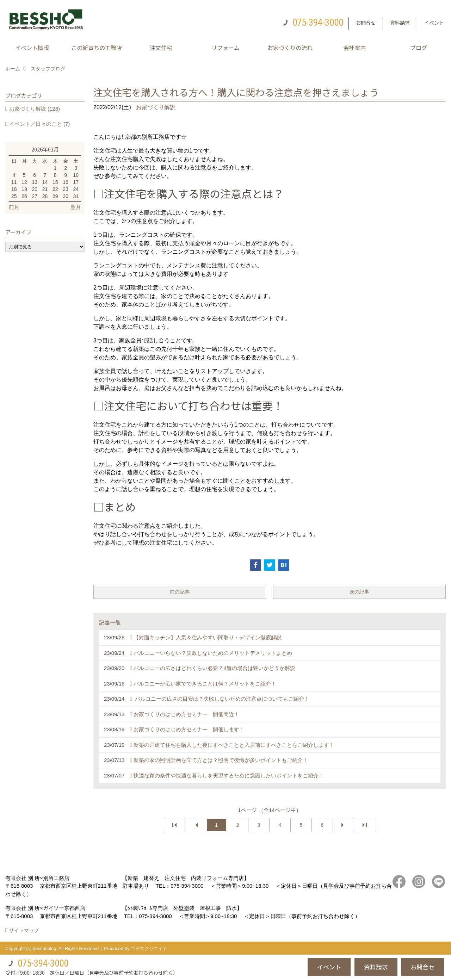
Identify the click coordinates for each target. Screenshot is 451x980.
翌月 (76, 207)
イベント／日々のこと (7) (40, 124)
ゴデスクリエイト (149, 948)
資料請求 (400, 23)
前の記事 (180, 592)
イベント (434, 23)
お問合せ (366, 23)
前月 (14, 207)
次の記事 (359, 592)
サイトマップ (24, 930)
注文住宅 (161, 48)
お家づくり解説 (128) (35, 109)
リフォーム (225, 48)
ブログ (419, 48)
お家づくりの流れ (290, 48)
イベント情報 (32, 48)
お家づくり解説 (156, 107)
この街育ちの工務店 (97, 48)
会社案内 (354, 48)
